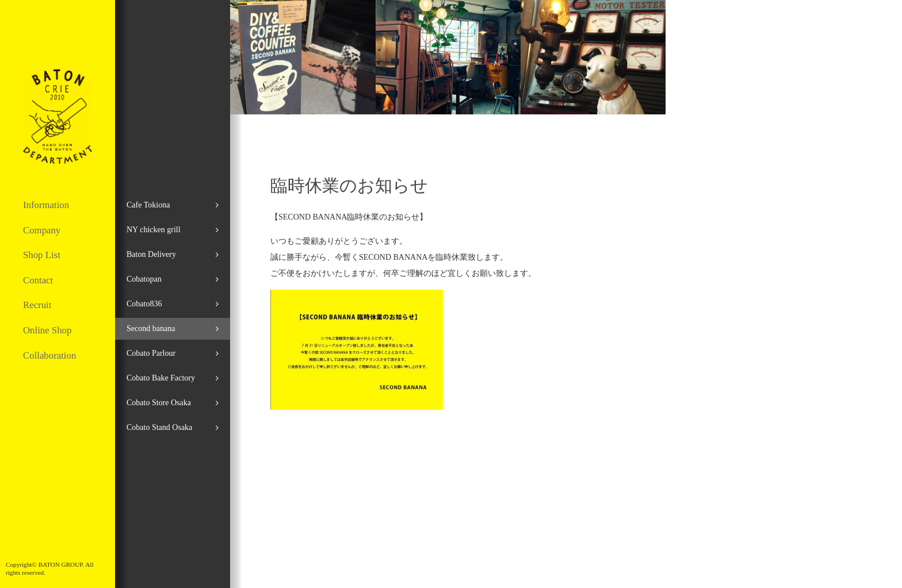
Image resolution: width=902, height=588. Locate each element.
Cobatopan (144, 279)
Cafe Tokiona (148, 205)
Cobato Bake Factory (161, 378)
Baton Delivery (151, 254)
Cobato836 (144, 304)
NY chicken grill (154, 230)
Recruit (37, 305)
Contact (38, 280)
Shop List (42, 255)
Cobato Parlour (151, 353)
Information (46, 205)
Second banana (151, 328)
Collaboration (49, 356)
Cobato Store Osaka (159, 403)
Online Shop (47, 330)
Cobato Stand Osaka (159, 427)
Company (42, 230)
